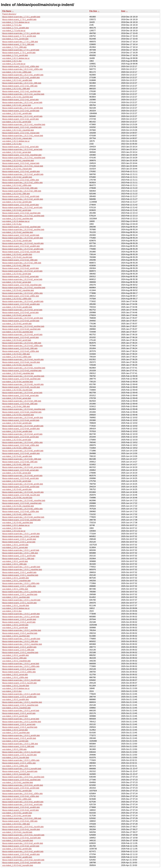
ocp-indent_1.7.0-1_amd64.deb (16, 28)
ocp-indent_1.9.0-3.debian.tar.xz (16, 688)
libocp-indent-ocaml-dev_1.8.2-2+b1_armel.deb (22, 149)
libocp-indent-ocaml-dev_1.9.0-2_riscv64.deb (21, 680)
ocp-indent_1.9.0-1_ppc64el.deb (16, 597)
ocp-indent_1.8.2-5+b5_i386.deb (16, 465)
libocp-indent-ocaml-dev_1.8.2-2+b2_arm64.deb (23, 199)
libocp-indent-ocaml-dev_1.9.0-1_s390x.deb (21, 583)
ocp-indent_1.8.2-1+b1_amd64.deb (17, 80)
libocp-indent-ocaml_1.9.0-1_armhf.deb (19, 556)
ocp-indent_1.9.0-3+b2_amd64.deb (17, 857)
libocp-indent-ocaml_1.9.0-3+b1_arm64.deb (21, 788)
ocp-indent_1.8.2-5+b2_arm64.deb (17, 241)
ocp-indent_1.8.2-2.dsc (12, 144)
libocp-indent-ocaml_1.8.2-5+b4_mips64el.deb (22, 412)
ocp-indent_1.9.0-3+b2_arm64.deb (17, 849)
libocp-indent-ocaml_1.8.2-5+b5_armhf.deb (21, 478)
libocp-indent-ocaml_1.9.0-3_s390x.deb (19, 763)
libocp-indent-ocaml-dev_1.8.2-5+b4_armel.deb (22, 393)
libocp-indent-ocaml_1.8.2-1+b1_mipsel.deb (21, 133)
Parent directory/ (9, 14)
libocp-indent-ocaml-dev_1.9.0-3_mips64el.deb (22, 702)
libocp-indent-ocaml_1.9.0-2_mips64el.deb (20, 653)
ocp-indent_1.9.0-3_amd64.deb (16, 699)
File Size (93, 11)
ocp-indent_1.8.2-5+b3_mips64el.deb (18, 373)
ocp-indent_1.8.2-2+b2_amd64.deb (17, 177)
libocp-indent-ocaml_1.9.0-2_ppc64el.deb (20, 633)
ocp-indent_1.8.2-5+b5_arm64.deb (17, 489)
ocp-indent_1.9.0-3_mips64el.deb (16, 708)
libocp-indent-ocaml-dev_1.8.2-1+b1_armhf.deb (22, 116)
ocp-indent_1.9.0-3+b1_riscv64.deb (17, 832)
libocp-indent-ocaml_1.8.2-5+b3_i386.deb (20, 348)
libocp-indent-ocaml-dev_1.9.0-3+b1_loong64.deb (23, 835)
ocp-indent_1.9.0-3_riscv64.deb (16, 758)
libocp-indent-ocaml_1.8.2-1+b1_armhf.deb (21, 119)
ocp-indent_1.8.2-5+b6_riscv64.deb (17, 498)
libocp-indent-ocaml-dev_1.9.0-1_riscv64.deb (21, 600)
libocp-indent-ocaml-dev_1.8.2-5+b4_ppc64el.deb (23, 376)
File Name (7, 11)
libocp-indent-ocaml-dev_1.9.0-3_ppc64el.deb (22, 722)
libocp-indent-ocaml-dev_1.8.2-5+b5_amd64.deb (23, 451)
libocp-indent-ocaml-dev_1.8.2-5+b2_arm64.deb (23, 238)
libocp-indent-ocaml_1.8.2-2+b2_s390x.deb (21, 180)
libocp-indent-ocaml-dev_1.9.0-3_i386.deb (20, 744)
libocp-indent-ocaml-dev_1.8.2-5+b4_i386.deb (22, 401)
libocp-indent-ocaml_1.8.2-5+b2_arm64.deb (21, 235)
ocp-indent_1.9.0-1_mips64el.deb (16, 581)
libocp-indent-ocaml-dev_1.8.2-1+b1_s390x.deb (22, 69)
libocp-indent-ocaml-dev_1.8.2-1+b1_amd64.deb (23, 75)
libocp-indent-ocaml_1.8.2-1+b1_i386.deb (20, 86)
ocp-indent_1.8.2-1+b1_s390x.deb (17, 72)
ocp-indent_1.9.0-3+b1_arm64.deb (17, 791)
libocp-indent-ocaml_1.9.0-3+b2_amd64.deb (21, 854)
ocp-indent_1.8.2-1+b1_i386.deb (16, 89)
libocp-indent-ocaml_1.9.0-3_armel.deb (19, 724)
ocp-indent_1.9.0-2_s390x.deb (15, 677)
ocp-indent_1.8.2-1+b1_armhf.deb (17, 122)
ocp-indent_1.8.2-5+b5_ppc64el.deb (18, 523)
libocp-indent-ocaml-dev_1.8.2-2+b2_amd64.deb (23, 174)
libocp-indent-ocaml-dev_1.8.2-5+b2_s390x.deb (22, 293)
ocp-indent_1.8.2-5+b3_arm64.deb (17, 324)
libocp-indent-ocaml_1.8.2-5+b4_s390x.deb (21, 445)
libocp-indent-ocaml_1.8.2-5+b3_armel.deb (20, 313)
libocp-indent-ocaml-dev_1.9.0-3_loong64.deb (22, 769)
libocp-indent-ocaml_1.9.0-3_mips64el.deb (20, 705)
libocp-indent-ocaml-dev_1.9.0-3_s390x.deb (21, 760)
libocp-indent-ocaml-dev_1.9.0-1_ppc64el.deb (22, 592)
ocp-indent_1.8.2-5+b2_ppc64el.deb (18, 232)
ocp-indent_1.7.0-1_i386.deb (14, 47)
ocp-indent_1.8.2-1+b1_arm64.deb (17, 113)
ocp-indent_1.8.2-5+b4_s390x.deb (17, 448)
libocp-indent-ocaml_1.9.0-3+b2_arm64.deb (21, 846)
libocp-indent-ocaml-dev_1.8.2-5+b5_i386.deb (22, 459)
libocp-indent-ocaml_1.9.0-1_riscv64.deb (19, 603)
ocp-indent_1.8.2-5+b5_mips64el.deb (18, 506)
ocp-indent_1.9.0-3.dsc (12, 691)
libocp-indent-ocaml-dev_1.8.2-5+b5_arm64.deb (23, 484)
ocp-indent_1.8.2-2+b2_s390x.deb (17, 185)
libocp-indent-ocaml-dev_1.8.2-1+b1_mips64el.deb (24, 125)
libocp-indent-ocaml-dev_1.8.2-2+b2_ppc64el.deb (23, 216)
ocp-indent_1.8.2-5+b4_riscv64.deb (17, 365)
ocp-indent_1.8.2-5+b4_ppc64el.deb (18, 382)
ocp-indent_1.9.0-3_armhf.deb (15, 716)
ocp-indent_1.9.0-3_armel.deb (15, 730)
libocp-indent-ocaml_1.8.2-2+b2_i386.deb (20, 188)
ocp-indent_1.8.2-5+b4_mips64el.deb (18, 415)
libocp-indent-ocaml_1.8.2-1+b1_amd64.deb (21, 78)
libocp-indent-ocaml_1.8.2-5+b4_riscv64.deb (21, 362)
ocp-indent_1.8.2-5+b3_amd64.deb (17, 307)
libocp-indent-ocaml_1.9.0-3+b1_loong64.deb (21, 838)
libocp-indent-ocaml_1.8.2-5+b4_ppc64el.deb (21, 379)
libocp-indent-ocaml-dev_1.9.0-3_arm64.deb (21, 735)
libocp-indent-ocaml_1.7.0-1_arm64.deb (19, 36)
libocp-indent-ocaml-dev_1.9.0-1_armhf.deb (21, 550)
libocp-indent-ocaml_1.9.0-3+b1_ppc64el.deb (21, 780)
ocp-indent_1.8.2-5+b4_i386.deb (16, 406)
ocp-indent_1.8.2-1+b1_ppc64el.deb (18, 97)
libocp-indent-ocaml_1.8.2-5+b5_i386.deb (20, 462)
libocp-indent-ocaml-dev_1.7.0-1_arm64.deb (21, 33)
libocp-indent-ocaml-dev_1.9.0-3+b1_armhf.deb (22, 805)
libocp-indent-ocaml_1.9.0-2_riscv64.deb (19, 683)
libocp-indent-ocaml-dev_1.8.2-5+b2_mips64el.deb (24, 288)
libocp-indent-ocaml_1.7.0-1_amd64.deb (19, 19)
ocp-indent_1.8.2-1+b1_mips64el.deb (18, 130)
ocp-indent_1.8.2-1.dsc (12, 61)
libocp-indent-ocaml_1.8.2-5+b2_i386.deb (20, 260)
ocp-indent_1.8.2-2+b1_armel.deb (17, 152)
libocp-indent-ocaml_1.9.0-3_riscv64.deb (19, 755)
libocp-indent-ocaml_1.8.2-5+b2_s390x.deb (21, 296)
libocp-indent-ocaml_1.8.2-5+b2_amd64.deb (21, 246)
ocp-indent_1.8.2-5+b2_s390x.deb (17, 299)
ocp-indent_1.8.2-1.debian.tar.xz (16, 58)
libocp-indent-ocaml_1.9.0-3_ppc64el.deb (20, 727)
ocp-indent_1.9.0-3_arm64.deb (15, 741)
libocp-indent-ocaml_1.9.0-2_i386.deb (18, 650)
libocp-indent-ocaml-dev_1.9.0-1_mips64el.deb (22, 570)
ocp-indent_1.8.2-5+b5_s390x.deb (17, 514)
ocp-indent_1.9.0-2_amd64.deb (16, 655)
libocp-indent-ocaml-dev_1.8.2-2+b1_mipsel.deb (23, 166)
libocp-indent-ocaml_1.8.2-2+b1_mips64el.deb (22, 155)
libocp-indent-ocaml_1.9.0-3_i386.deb (18, 746)
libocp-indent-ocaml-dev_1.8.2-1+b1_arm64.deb (23, 108)
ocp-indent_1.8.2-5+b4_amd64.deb (17, 431)
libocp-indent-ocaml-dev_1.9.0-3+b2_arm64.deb (23, 843)
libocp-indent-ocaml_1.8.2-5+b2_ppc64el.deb (21, 227)
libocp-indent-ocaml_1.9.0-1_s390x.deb (19, 586)
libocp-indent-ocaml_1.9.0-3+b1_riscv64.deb (21, 829)
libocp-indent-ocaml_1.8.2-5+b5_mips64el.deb (22, 503)
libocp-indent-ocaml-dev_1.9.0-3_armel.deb (21, 719)
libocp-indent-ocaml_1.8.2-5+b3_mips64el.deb (22, 371)
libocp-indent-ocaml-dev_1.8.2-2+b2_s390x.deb (22, 183)
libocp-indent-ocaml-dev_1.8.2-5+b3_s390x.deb (22, 346)
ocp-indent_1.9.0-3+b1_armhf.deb (17, 816)
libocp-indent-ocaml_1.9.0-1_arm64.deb (19, 539)
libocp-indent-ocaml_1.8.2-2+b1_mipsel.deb (21, 163)
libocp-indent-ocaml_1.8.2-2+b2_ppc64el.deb (21, 213)
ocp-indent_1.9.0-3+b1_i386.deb (16, 824)
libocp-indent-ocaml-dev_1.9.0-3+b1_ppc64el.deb (23, 777)
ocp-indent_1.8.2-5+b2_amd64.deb (17, 254)
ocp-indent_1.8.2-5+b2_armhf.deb (17, 274)
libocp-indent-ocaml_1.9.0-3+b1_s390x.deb (21, 796)
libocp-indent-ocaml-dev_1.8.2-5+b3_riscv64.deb (23, 243)
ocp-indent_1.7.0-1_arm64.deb (15, 39)
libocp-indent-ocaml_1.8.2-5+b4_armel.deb (20, 395)
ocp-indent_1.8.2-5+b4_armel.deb (17, 398)
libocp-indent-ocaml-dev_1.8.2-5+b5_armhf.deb (22, 476)
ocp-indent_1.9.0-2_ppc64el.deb (16, 636)
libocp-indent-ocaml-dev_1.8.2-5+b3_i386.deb (22, 343)
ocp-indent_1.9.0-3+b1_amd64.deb (17, 813)
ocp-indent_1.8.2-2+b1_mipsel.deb (17, 169)
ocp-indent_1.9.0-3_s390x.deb (15, 766)
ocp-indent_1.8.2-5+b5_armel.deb (17, 473)
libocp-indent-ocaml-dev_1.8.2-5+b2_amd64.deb (23, 249)
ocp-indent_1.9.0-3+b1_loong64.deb (18, 841)
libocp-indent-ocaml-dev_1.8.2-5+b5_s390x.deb (22, 509)
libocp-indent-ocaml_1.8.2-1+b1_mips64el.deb (22, 127)
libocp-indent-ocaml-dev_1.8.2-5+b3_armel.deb (22, 310)
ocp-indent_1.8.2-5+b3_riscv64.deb (17, 257)
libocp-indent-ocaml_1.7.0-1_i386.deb (18, 44)
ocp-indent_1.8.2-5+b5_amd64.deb (17, 456)
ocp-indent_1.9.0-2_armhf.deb (15, 628)
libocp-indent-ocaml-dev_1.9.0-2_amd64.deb (21, 639)
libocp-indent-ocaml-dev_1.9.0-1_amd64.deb (21, 567)
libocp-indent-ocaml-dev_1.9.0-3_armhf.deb (21, 711)
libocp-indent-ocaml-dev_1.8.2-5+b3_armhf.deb (22, 335)
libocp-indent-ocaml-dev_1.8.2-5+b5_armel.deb (22, 467)
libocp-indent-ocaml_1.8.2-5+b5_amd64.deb (21, 453)
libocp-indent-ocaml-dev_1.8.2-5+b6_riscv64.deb (23, 492)
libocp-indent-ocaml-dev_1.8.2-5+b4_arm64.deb (23, 418)
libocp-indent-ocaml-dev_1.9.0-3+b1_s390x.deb (22, 794)
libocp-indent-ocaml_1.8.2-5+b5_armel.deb (20, 470)
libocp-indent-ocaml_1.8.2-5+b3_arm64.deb (21, 321)
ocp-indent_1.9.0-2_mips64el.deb (16, 661)
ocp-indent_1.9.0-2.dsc (12, 611)
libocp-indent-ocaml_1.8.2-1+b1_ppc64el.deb (21, 91)
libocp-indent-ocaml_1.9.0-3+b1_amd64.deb (21, 807)
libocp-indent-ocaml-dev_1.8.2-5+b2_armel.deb (22, 279)
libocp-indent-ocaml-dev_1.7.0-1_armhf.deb (21, 50)
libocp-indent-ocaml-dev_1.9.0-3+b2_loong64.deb (23, 860)
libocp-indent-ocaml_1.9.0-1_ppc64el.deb (20, 594)
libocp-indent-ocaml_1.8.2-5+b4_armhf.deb (21, 437)
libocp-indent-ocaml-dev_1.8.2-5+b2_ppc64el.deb (23, 230)
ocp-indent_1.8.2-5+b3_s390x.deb (17, 357)
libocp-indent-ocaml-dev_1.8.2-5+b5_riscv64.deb (23, 384)
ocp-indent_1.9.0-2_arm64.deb (15, 625)
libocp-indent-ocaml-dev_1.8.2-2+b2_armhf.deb (22, 207)
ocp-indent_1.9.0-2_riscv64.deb (16, 686)
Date (123, 11)
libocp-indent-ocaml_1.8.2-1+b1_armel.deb (20, 100)
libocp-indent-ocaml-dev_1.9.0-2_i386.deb (20, 641)
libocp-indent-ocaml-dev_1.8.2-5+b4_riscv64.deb (23, 359)
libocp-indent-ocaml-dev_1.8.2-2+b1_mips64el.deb (24, 158)
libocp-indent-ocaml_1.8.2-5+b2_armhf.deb (21, 268)
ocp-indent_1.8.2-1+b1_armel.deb (17, 105)
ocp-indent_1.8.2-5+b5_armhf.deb (17, 481)
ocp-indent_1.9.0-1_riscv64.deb (16, 606)
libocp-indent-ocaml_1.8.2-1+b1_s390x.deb (21, 66)
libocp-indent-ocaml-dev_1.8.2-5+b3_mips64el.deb (24, 368)
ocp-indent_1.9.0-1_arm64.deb (15, 545)
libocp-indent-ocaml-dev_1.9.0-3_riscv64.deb (21, 752)
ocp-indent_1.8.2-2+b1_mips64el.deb (18, 161)
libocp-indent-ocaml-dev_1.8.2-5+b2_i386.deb (22, 263)
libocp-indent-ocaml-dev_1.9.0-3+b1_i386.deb (22, 818)
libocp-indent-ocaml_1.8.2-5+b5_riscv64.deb (21, 387)
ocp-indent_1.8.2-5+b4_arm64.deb (17, 423)
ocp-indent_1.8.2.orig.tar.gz (14, 64)
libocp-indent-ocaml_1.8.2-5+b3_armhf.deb (21, 337)
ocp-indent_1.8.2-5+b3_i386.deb (16, 354)
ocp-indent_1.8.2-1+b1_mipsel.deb (17, 138)
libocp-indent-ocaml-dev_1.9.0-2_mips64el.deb (22, 644)
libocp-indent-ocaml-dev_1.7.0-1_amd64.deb (21, 17)
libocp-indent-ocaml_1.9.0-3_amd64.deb (19, 697)
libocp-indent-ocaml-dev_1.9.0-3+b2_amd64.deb (23, 851)
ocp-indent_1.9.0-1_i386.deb (14, 564)
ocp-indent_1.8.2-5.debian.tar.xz (16, 221)
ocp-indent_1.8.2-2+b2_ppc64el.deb (18, 219)
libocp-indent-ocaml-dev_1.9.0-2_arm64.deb (21, 614)
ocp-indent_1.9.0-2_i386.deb (14, 658)
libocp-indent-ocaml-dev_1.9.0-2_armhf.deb (21, 617)
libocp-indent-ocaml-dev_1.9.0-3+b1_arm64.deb (23, 785)
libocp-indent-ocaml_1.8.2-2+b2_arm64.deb (21, 196)
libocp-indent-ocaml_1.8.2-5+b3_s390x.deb (21, 351)
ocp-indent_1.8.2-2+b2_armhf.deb (17, 210)
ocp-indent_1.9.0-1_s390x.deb (15, 589)
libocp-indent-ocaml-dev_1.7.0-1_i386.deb (20, 42)
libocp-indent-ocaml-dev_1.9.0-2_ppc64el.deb (22, 630)
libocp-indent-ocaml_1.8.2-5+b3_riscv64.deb (21, 252)
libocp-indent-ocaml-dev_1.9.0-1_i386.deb (20, 553)
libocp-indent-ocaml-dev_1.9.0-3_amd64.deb (21, 694)
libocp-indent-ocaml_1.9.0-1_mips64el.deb (20, 575)
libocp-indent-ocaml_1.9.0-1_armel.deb (19, 542)
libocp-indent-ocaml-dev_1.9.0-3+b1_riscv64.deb (23, 827)
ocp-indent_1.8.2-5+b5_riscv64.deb (17, 390)
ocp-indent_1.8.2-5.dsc (12, 224)
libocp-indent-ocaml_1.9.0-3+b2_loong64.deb (21, 863)
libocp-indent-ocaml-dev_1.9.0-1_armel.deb (21, 536)
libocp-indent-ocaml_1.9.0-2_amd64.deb (19, 647)
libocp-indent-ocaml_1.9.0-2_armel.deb (19, 669)
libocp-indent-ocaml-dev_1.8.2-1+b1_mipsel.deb (23, 136)
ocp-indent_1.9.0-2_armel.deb (15, 675)
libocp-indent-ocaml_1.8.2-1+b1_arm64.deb (21, 111)
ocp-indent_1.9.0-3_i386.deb (14, 749)
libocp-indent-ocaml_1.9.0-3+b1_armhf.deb (21, 810)
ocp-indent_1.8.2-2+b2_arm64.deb (17, 202)
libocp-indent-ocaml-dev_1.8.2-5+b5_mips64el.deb (24, 501)
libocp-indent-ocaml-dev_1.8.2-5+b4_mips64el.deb (24, 409)
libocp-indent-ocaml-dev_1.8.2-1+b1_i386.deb (22, 83)
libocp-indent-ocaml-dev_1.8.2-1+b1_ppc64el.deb (23, 94)
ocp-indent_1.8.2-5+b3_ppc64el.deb (18, 332)
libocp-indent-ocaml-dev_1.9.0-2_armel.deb (21, 664)
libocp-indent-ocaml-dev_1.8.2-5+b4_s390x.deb (22, 442)
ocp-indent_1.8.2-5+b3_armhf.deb (17, 340)
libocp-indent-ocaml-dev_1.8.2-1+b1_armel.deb (22, 102)
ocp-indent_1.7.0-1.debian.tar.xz (16, 22)
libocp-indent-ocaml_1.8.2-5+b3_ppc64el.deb (21, 329)
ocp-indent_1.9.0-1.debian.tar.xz (16, 525)
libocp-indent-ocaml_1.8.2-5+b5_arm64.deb (21, 487)
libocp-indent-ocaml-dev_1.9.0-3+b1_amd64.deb (23, 802)
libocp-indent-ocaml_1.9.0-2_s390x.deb (19, 672)
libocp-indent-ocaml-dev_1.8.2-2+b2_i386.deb (22, 191)
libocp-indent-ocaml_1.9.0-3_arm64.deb (19, 738)
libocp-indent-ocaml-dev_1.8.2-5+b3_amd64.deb (23, 301)
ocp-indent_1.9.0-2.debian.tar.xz (16, 608)
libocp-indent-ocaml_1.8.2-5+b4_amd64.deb (21, 429)
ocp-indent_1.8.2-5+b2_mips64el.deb (18, 290)
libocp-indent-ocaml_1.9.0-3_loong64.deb (20, 771)
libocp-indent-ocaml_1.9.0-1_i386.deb (18, 559)
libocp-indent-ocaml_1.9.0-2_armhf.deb (19, 622)
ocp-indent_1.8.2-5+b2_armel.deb (17, 282)
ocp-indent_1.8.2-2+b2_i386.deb (16, 194)
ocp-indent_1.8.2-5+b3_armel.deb (17, 315)
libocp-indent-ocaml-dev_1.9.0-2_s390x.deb (21, 666)
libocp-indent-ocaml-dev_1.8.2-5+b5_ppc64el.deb (23, 517)
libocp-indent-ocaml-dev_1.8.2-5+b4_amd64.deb (23, 426)
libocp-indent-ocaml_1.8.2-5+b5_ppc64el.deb (21, 520)
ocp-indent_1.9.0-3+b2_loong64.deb (18, 865)
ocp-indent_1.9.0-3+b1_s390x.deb (17, 799)
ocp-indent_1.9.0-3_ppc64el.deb (16, 733)
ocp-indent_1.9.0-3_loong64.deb (16, 774)
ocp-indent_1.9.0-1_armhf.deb (15, 561)
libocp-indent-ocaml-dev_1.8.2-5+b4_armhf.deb (22, 434)
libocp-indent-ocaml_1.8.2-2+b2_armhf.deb (21, 205)
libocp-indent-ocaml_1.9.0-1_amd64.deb (19, 572)
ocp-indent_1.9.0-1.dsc (12, 528)
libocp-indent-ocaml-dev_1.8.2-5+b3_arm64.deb (23, 318)
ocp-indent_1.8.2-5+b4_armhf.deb (17, 440)
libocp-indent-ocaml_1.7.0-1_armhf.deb (19, 53)
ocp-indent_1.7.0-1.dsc (12, 25)
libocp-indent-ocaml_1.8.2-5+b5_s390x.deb (21, 511)
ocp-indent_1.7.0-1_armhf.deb (15, 55)
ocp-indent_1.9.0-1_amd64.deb (16, 578)
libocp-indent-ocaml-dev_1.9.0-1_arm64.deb (21, 534)
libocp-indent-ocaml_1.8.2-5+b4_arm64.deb (21, 420)
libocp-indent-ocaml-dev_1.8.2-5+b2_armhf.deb (22, 271)
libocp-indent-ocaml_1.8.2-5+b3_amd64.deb (21, 304)
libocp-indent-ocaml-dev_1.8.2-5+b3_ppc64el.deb (23, 326)
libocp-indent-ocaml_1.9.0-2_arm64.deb (19, 619)
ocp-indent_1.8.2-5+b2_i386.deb (16, 266)
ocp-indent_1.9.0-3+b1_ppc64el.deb (18, 782)
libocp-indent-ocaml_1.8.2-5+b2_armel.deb (20, 277)
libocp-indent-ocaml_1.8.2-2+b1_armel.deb (20, 147)
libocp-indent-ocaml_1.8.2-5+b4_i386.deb (20, 404)
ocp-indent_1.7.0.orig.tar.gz (14, 31)
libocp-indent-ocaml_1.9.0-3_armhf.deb (19, 713)
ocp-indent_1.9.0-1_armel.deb (15, 547)
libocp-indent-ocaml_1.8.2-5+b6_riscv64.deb (21, 495)
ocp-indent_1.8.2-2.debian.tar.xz (16, 141)
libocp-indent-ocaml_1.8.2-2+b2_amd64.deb (21, 171)
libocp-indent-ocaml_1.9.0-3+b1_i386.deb (20, 821)
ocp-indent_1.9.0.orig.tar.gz (14, 531)
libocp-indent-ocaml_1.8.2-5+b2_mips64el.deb (22, 285)
